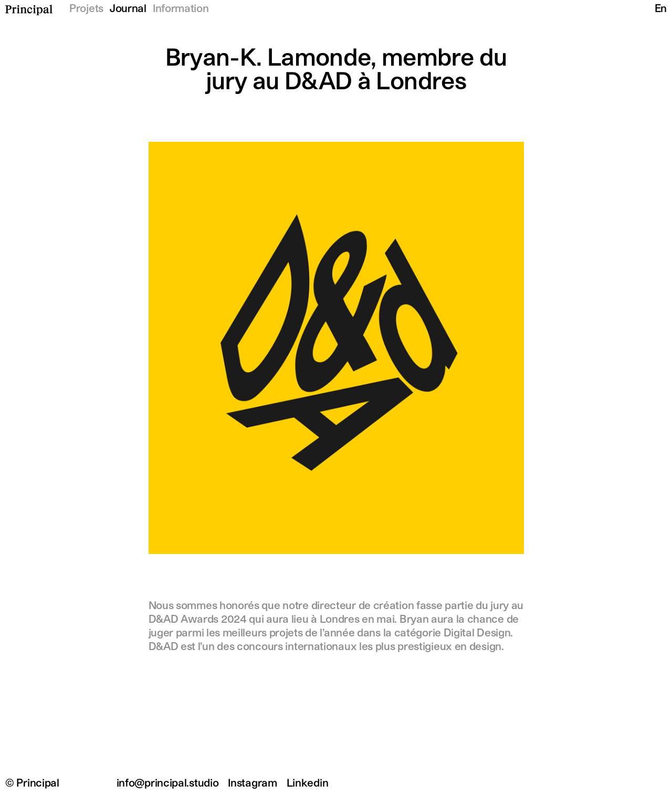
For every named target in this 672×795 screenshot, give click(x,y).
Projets (86, 9)
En (661, 9)
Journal (128, 9)
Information (181, 9)
